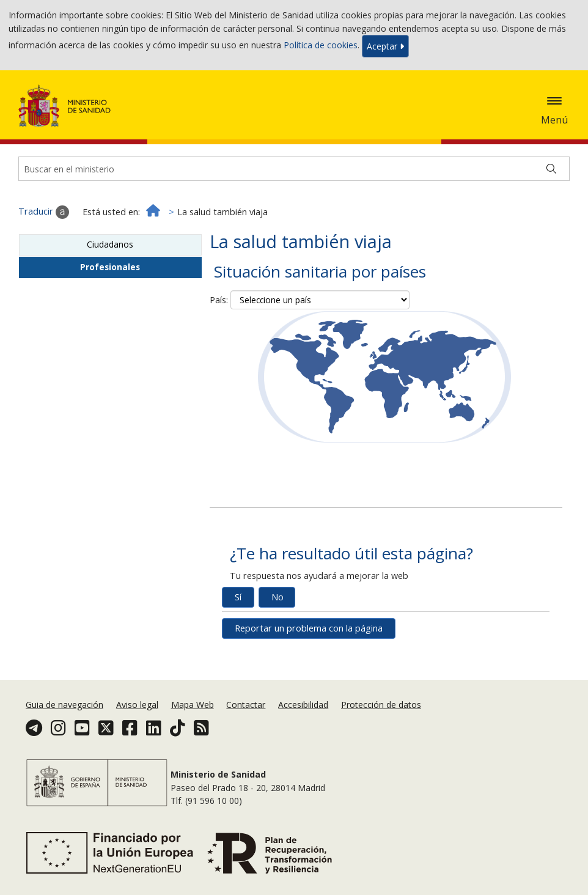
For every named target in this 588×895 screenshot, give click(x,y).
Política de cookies (321, 45)
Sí (238, 597)
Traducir (44, 212)
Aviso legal (137, 705)
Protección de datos (381, 705)
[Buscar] (551, 169)
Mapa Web (193, 705)
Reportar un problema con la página (309, 628)
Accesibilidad (303, 705)
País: (219, 300)
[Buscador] (294, 169)
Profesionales (110, 267)
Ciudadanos (110, 244)
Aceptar (385, 46)
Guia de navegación (64, 705)
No (277, 597)
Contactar (246, 705)
